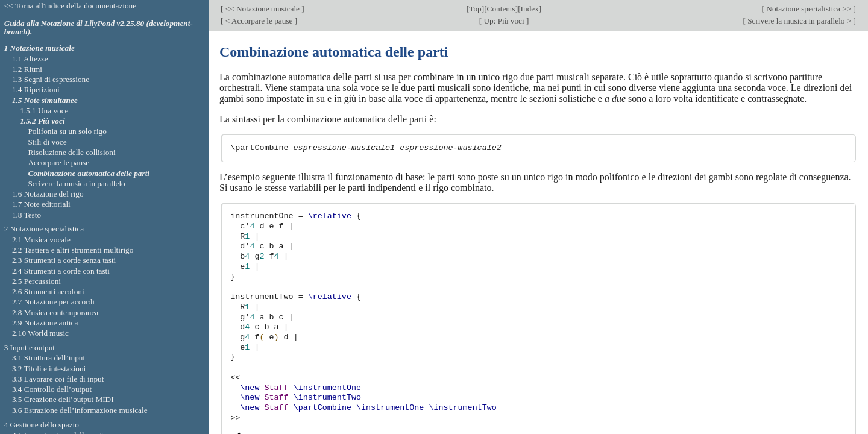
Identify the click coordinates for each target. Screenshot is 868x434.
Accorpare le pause (58, 162)
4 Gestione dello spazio (42, 425)
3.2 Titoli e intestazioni (49, 369)
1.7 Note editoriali (41, 204)
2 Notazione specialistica (44, 229)
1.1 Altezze (30, 59)
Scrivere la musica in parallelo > (800, 21)
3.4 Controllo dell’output (52, 389)
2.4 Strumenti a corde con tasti (61, 271)
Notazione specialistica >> (809, 9)
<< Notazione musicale (262, 9)
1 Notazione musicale (39, 48)
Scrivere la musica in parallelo (76, 184)
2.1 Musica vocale (41, 240)
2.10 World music (40, 333)
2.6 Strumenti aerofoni (48, 291)
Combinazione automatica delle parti (89, 173)
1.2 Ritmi (27, 69)
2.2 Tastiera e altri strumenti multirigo (73, 250)
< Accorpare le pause (259, 21)
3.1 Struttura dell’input (49, 358)
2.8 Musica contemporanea (55, 313)
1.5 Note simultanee (45, 100)
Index (530, 9)
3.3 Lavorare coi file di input (58, 379)
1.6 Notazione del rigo (48, 194)
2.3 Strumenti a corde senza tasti (64, 260)
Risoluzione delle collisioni (71, 152)
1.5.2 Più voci (42, 121)
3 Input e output (30, 348)
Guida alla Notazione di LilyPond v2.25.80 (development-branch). (99, 28)
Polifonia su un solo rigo (67, 131)
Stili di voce (47, 142)
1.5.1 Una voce (44, 111)
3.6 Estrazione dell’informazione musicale (80, 410)
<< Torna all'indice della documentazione (71, 6)
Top (475, 9)
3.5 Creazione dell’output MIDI (63, 399)
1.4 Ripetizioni (36, 90)
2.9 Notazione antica (45, 323)
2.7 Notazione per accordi (53, 302)
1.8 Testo (27, 215)
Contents (501, 9)
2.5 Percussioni (36, 281)
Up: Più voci (504, 21)
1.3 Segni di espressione (51, 79)
